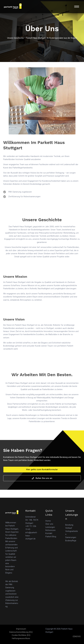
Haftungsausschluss (21, 638)
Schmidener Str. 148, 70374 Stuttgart (32, 520)
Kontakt (49, 533)
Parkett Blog (51, 537)
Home (48, 521)
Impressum (21, 629)
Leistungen (50, 527)
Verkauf (69, 528)
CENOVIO (77, 636)
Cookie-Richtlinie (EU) (21, 635)
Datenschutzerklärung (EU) (21, 632)
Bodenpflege (71, 541)
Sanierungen (71, 537)
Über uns (49, 524)
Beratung (69, 525)
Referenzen (50, 530)
